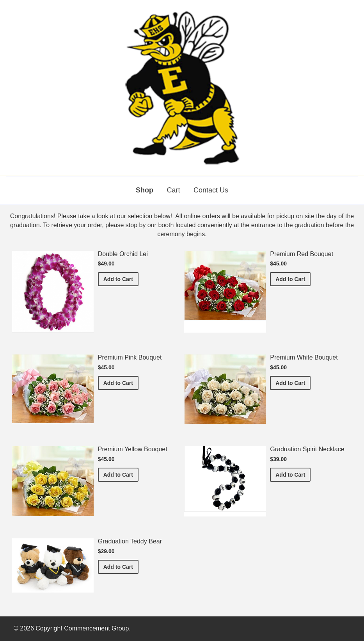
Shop (145, 190)
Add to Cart (121, 279)
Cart (173, 190)
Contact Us (211, 190)
